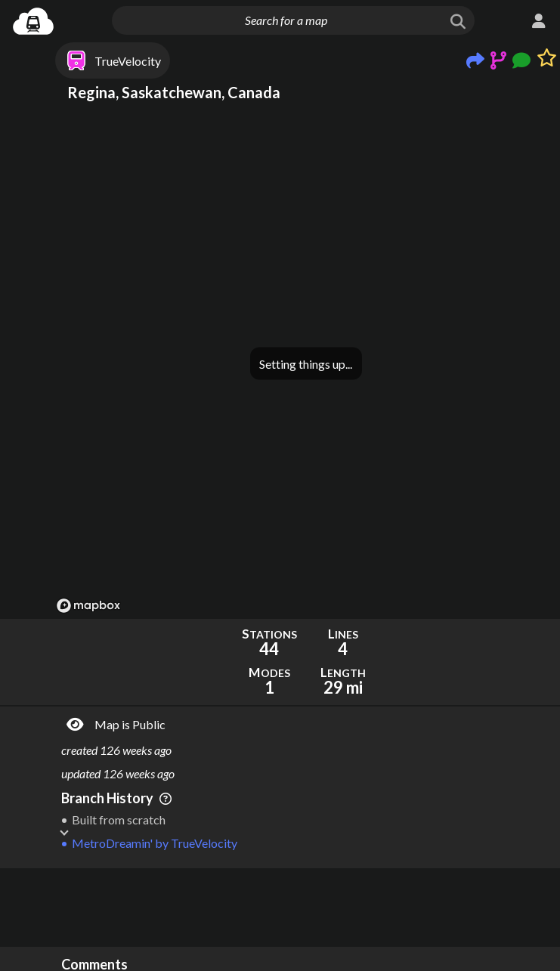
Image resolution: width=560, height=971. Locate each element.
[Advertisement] (306, 908)
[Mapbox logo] (88, 606)
